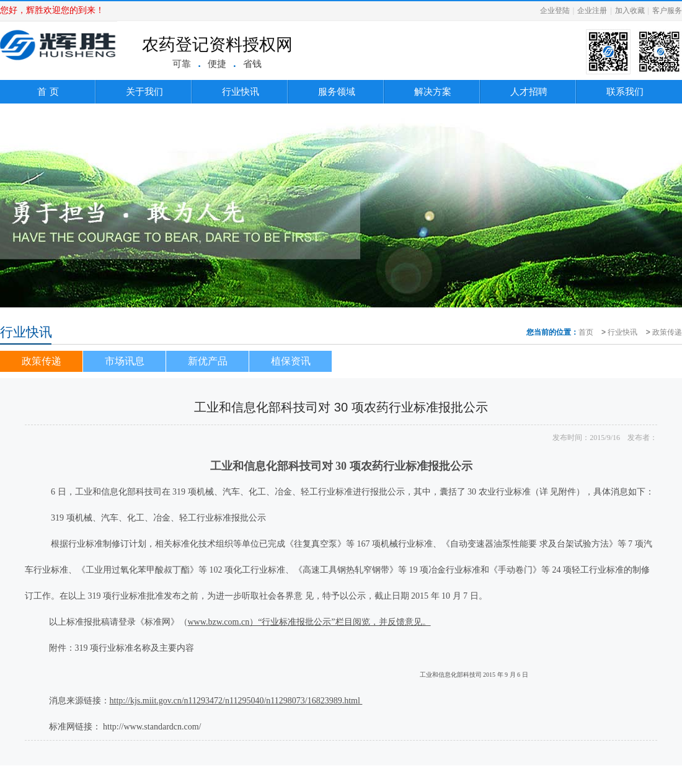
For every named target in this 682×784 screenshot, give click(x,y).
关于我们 (144, 91)
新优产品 (208, 361)
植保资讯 (291, 361)
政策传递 (667, 332)
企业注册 (592, 11)
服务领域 (337, 91)
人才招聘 (529, 91)
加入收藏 (630, 11)
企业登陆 (555, 11)
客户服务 (667, 11)
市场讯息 (125, 361)
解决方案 (433, 91)
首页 (586, 332)
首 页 (48, 91)
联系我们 (625, 91)
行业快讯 (241, 91)
